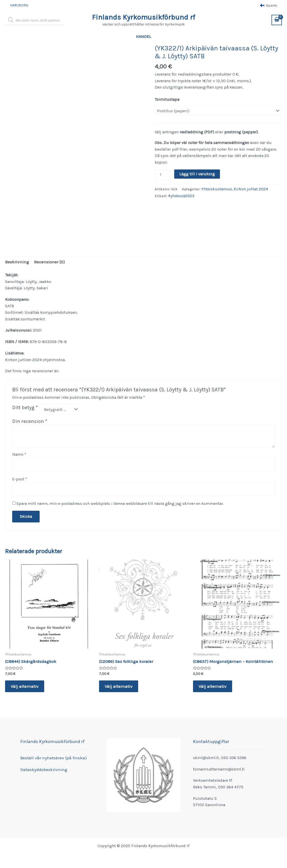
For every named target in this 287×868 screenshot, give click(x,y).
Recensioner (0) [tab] (46, 262)
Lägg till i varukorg (196, 173)
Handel (143, 37)
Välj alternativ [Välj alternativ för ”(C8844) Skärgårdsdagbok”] (25, 684)
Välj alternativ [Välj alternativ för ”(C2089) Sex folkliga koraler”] (119, 684)
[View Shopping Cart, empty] (277, 20)
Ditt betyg (25, 407)
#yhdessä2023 (181, 194)
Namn (19, 453)
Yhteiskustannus (216, 188)
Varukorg (18, 5)
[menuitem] (269, 5)
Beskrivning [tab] (16, 262)
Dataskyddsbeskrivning (42, 769)
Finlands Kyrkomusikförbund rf (143, 17)
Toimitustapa (167, 99)
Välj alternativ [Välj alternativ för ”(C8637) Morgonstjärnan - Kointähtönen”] (213, 684)
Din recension (30, 420)
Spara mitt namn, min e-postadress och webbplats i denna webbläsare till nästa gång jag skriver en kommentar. (120, 501)
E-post (20, 477)
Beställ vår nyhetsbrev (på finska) (51, 758)
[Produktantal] (162, 174)
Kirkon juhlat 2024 (247, 188)
